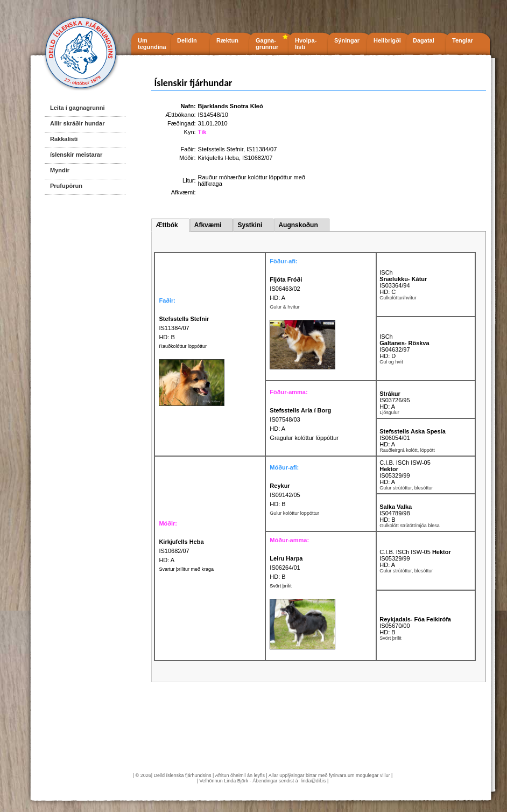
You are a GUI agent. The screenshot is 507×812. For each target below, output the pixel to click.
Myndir (60, 170)
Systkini (250, 225)
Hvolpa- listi (306, 44)
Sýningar (347, 40)
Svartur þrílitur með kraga (186, 569)
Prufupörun (66, 186)
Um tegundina (152, 44)
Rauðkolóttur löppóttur (183, 346)
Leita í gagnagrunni (77, 108)
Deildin (187, 40)
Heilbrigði (387, 40)
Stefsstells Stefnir (221, 149)
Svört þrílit (281, 586)
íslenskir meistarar (76, 155)
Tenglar (463, 40)
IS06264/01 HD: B (286, 568)
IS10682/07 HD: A (181, 551)
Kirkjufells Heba (219, 158)
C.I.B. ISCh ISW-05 (405, 463)
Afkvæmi (208, 225)
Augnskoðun (298, 225)
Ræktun (227, 40)
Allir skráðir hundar (77, 123)
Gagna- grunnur (267, 44)
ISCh (386, 272)
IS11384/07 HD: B (184, 328)
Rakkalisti (64, 139)
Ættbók (167, 225)
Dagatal (424, 40)
